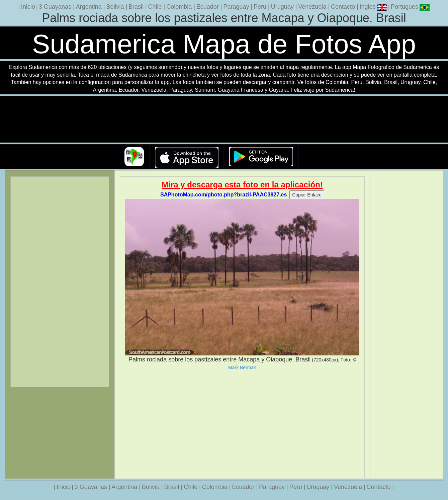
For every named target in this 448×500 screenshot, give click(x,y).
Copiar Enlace (307, 195)
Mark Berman (242, 367)
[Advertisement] (242, 424)
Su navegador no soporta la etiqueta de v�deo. (224, 120)
